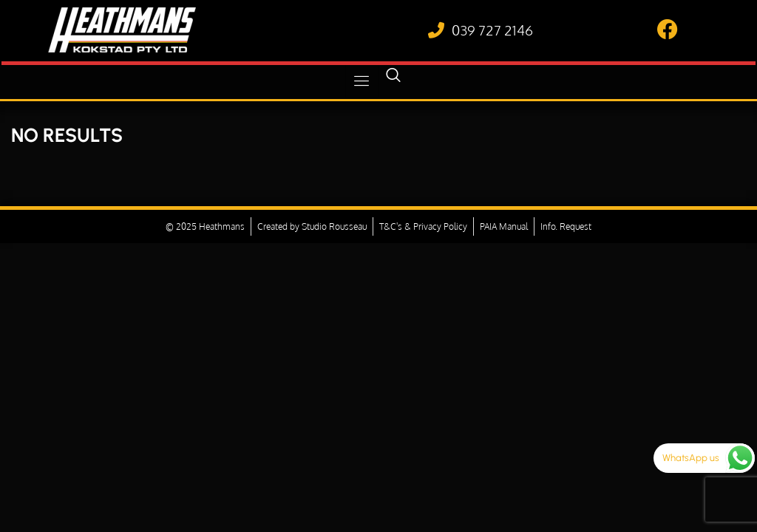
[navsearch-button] (393, 81)
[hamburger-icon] (362, 81)
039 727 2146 (492, 30)
